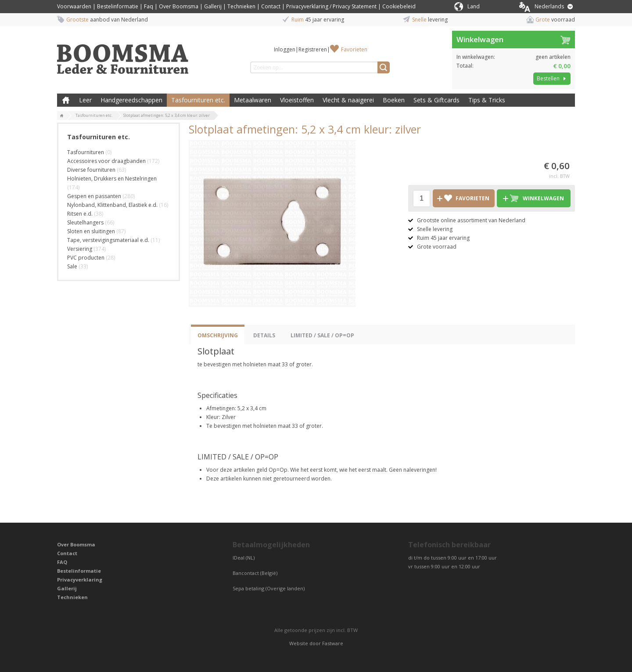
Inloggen (285, 49)
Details (264, 335)
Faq (149, 6)
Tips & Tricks (487, 100)
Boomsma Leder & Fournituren (66, 100)
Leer (85, 100)
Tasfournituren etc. (198, 100)
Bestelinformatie (118, 6)
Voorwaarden (74, 6)
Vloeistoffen (297, 100)
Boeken (394, 100)
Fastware (333, 643)
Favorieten (354, 49)
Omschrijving (218, 335)
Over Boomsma (179, 6)
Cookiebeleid (399, 6)
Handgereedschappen (131, 100)
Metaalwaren (253, 100)
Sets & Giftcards (436, 100)
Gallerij (213, 6)
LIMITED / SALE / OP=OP (322, 335)
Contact (271, 6)
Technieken (241, 6)
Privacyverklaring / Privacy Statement (331, 6)
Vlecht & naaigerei (348, 100)
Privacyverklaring (80, 580)
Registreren (313, 49)
